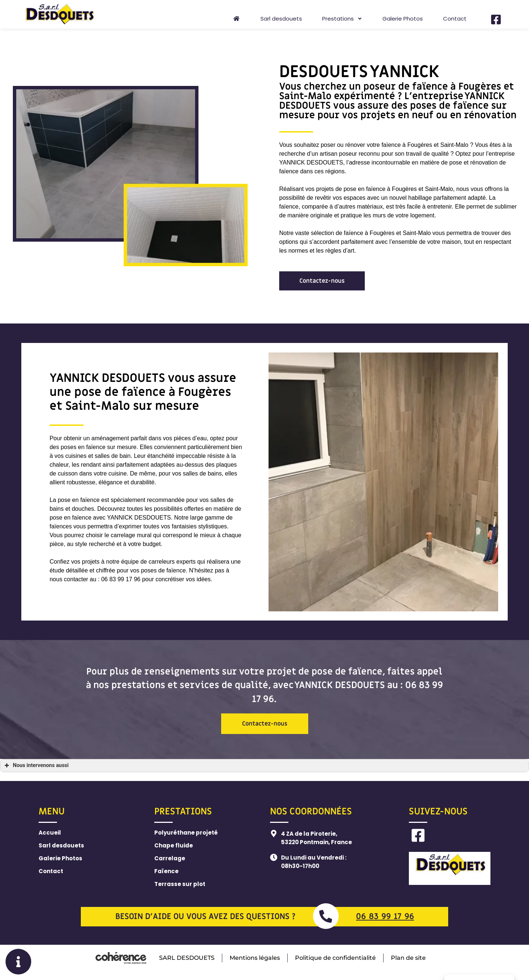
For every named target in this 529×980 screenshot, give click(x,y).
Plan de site (409, 958)
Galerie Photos (403, 19)
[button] (322, 281)
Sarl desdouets (281, 19)
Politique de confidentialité (335, 958)
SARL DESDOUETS (186, 958)
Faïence (166, 871)
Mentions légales (254, 958)
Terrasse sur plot (180, 884)
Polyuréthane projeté (186, 833)
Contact (455, 19)
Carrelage (170, 858)
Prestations (342, 19)
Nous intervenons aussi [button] (36, 766)
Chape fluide (174, 845)
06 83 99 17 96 (385, 917)
